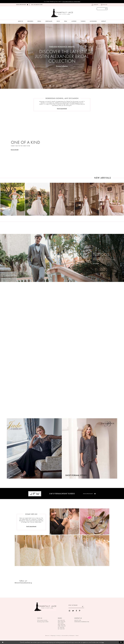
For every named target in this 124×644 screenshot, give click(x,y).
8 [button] (71, 86)
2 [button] (50, 86)
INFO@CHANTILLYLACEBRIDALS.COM (82, 622)
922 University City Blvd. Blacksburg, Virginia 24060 (43, 621)
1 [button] (47, 86)
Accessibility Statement (68, 636)
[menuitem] (21, 21)
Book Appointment (62, 109)
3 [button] (53, 86)
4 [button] (57, 86)
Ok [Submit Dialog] (121, 642)
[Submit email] (83, 607)
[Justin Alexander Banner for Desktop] (62, 56)
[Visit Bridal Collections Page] (62, 145)
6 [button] (64, 86)
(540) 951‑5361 (78, 620)
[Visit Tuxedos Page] (62, 258)
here (103, 642)
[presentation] (13, 199)
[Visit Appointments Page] (64, 522)
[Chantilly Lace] (62, 13)
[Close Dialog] (3, 642)
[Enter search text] (102, 9)
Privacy (59, 636)
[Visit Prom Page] (62, 385)
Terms (77, 636)
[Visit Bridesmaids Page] (62, 321)
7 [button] (67, 86)
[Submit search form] (106, 9)
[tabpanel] (62, 56)
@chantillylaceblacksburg (23, 583)
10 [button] (77, 86)
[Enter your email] (76, 607)
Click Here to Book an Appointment (71, 1)
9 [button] (74, 86)
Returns (47, 636)
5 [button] (60, 86)
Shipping (53, 636)
